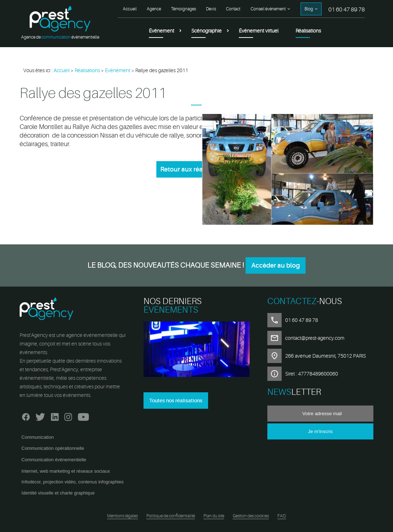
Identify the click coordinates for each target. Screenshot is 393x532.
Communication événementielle (54, 460)
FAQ (282, 516)
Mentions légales (122, 516)
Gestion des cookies (251, 516)
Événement (162, 31)
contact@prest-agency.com (315, 338)
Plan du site (214, 516)
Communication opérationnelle (53, 448)
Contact (233, 9)
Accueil (130, 9)
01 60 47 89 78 (347, 10)
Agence (154, 9)
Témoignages (183, 9)
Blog (309, 9)
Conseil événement (268, 9)
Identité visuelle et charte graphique (58, 493)
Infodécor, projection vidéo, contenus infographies (72, 482)
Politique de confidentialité (171, 516)
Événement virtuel (259, 31)
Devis (211, 9)
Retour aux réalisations (194, 169)
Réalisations (308, 31)
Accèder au (276, 265)
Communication (37, 437)
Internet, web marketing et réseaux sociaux (66, 471)
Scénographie (206, 31)
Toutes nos (176, 401)
